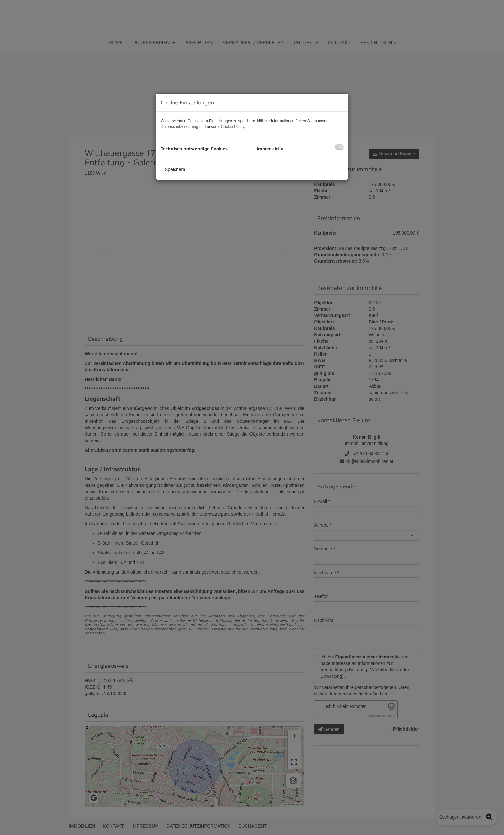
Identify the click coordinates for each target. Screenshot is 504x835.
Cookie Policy (232, 127)
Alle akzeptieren (323, 169)
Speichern (175, 169)
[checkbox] (339, 147)
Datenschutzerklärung (180, 127)
